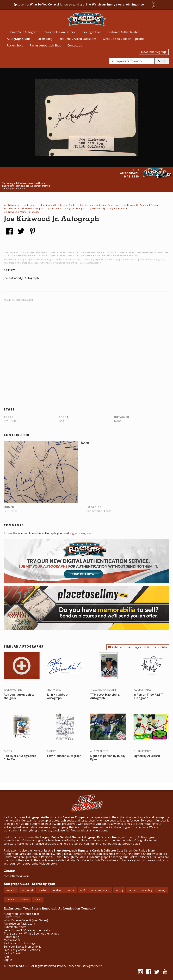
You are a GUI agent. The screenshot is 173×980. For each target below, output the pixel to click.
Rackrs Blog (45, 39)
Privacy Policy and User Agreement (79, 966)
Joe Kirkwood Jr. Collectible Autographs (23, 208)
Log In (8, 960)
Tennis (71, 890)
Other (38, 900)
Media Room (12, 940)
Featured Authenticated (123, 32)
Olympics (11, 900)
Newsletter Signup (154, 52)
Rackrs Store (15, 45)
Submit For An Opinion (61, 32)
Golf (83, 890)
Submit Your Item (15, 927)
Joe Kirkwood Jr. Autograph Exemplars (110, 208)
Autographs (30, 205)
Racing (119, 890)
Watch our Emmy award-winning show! (119, 4)
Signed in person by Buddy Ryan (108, 758)
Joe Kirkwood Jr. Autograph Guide (58, 205)
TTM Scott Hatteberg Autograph (105, 696)
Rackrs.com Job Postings (19, 943)
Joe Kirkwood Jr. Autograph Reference (99, 205)
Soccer (132, 890)
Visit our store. (49, 864)
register (86, 533)
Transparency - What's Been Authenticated (31, 934)
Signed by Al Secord (147, 756)
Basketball (27, 890)
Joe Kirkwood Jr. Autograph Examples (67, 208)
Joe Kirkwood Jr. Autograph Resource (142, 205)
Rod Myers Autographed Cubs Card (20, 758)
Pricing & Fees (92, 32)
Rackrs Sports (13, 953)
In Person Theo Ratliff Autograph (148, 696)
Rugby (25, 900)
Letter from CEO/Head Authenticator (27, 930)
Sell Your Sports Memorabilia (23, 947)
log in (73, 533)
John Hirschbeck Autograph (58, 696)
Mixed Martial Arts (100, 890)
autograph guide (129, 844)
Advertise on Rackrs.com (18, 300)
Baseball (11, 890)
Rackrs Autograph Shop (46, 45)
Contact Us (75, 45)
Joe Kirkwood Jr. (12, 205)
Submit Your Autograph (23, 32)
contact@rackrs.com (17, 876)
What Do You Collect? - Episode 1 (125, 39)
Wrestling (147, 890)
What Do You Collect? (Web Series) (26, 920)
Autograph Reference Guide (22, 914)
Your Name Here (13, 690)
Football (43, 890)
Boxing (161, 890)
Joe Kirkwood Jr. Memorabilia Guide (22, 212)
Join (6, 957)
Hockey (57, 890)
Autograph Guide (19, 39)
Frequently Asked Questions (77, 39)
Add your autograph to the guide (138, 647)
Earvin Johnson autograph (64, 756)
